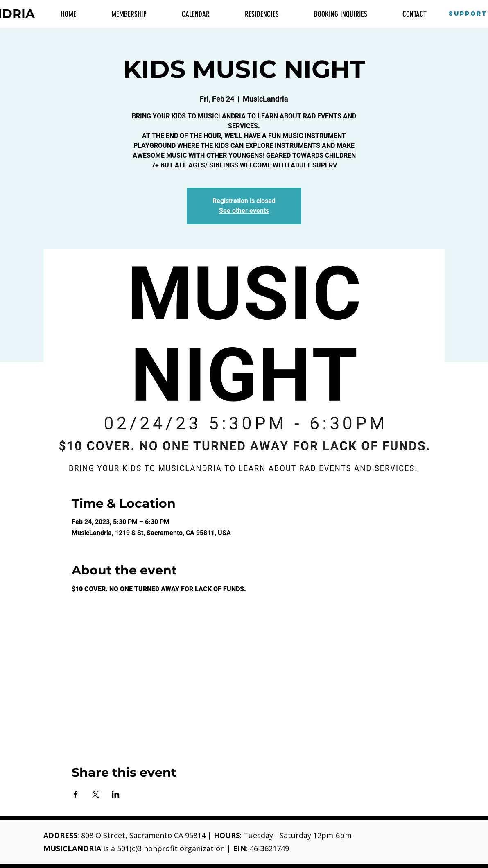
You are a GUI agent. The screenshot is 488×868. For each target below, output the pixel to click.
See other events (244, 211)
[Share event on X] (96, 794)
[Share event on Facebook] (76, 794)
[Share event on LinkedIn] (116, 794)
